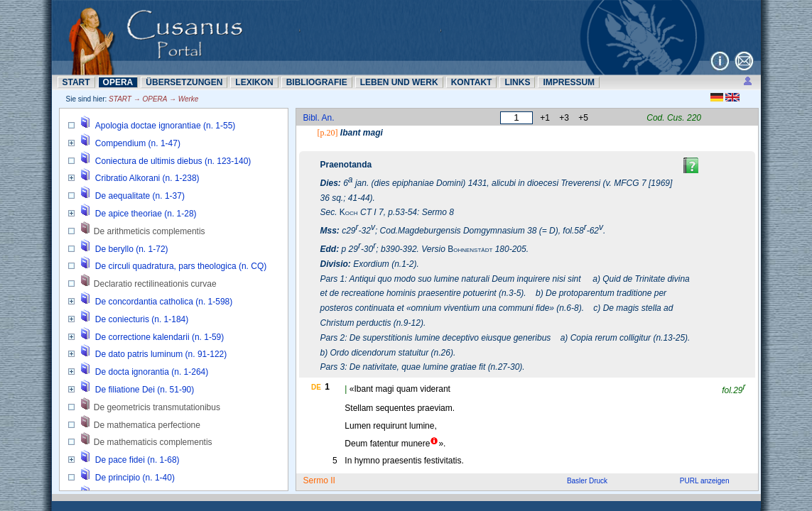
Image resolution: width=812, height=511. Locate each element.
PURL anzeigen (705, 481)
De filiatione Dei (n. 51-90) (145, 390)
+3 (564, 118)
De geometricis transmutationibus (157, 407)
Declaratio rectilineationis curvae (155, 284)
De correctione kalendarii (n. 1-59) (159, 337)
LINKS (517, 82)
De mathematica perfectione (147, 425)
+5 (583, 118)
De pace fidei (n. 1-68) (137, 460)
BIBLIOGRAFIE (317, 82)
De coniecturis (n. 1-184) (142, 319)
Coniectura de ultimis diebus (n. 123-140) (173, 161)
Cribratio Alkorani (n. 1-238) (147, 178)
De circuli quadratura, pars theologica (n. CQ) (181, 266)
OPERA (118, 82)
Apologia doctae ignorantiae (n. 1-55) (165, 126)
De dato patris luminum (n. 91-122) (161, 354)
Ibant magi (362, 133)
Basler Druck (587, 481)
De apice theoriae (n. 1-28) (146, 214)
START (76, 82)
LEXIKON (254, 82)
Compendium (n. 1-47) (138, 143)
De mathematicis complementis (153, 442)
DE (316, 387)
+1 (545, 118)
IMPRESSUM (569, 82)
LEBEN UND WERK (399, 82)
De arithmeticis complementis (150, 231)
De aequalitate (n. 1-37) (140, 196)
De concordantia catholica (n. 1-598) (164, 302)
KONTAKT (472, 82)
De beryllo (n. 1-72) (132, 249)
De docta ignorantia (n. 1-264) (152, 372)
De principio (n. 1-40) (135, 478)
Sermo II (319, 480)
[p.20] (328, 133)
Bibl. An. (319, 118)
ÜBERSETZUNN (184, 82)
